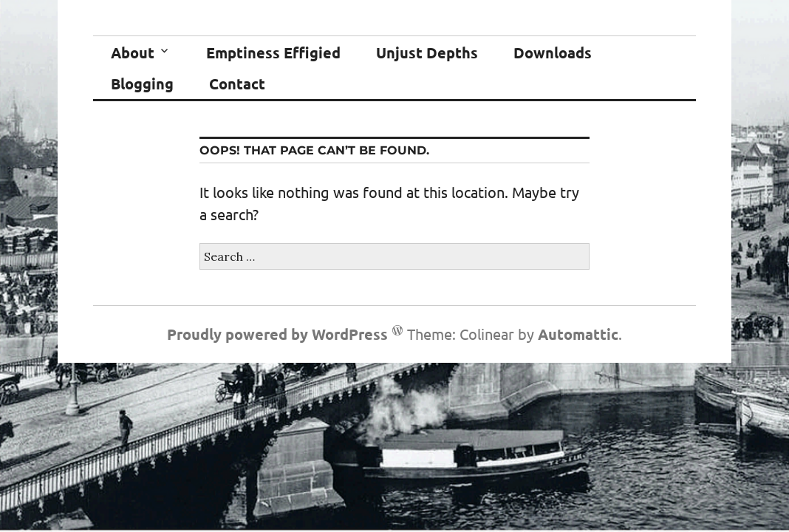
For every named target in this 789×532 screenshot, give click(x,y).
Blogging (142, 83)
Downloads (553, 52)
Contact (237, 83)
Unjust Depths (427, 52)
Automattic (578, 334)
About (133, 52)
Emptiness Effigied (273, 52)
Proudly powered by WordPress (277, 334)
